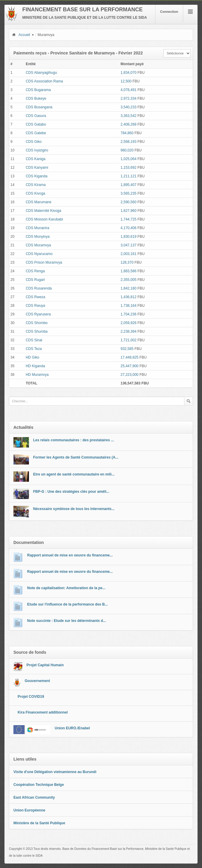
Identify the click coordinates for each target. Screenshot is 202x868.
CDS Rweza (35, 297)
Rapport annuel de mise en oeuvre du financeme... (70, 555)
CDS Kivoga (35, 193)
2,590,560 (128, 202)
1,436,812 (128, 297)
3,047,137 (128, 245)
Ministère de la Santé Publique (39, 823)
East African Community (34, 797)
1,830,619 (128, 237)
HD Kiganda (35, 366)
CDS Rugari (35, 280)
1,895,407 (128, 185)
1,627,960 (128, 211)
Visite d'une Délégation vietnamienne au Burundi (55, 772)
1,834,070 (128, 73)
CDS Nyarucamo (39, 254)
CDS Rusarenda (39, 288)
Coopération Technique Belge (39, 785)
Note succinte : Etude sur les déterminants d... (67, 621)
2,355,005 (128, 280)
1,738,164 (128, 306)
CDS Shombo (37, 323)
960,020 (127, 150)
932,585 (127, 349)
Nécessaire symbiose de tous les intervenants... (74, 509)
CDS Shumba (37, 331)
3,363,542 (128, 116)
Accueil (21, 35)
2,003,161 (128, 254)
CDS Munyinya (38, 237)
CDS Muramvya (38, 245)
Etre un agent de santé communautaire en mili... (74, 474)
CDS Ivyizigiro (37, 150)
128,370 (127, 262)
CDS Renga (35, 271)
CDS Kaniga (36, 159)
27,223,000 (129, 375)
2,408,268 (128, 124)
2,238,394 (128, 331)
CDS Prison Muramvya (44, 262)
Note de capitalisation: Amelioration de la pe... (66, 588)
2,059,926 (128, 323)
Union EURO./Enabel (72, 728)
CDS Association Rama (44, 81)
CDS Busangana (39, 107)
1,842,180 (128, 288)
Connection (169, 12)
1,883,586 (128, 271)
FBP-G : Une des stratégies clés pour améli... (71, 492)
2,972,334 (128, 98)
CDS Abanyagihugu (41, 73)
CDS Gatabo (36, 124)
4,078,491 (128, 90)
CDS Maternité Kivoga (43, 211)
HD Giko (32, 357)
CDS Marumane (38, 202)
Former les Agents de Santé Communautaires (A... (76, 457)
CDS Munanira (37, 228)
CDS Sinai (34, 340)
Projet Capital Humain (45, 665)
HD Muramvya (37, 375)
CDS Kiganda (37, 176)
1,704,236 (128, 314)
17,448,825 (129, 357)
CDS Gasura (36, 116)
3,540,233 (128, 107)
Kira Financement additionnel (43, 712)
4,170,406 (128, 228)
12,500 (126, 81)
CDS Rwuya (35, 306)
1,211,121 (128, 176)
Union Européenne (29, 810)
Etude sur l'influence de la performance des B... (67, 604)
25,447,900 (129, 366)
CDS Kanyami (37, 168)
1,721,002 (128, 340)
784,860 (127, 133)
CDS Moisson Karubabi (44, 219)
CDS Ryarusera (38, 314)
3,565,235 (128, 193)
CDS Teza (34, 349)
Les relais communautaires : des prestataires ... (74, 440)
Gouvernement (37, 681)
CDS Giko (34, 142)
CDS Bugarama (38, 90)
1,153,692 (128, 168)
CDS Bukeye (36, 98)
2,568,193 (128, 142)
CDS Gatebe (36, 133)
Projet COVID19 (31, 697)
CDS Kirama (36, 185)
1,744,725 (128, 219)
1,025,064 (128, 159)
